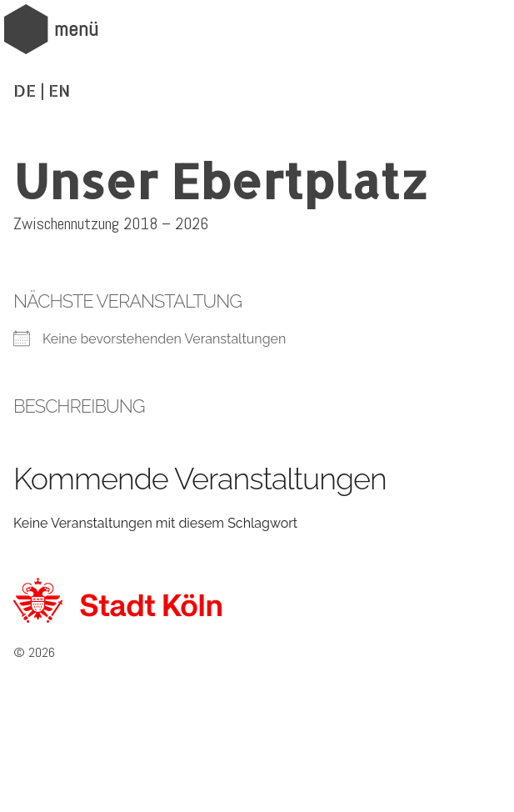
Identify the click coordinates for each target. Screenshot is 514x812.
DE (25, 90)
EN (59, 90)
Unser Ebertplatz (221, 180)
